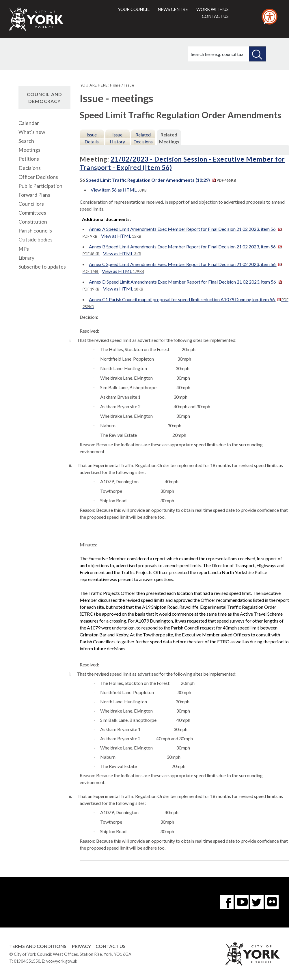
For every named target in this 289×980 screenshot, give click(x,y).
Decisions (30, 168)
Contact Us (111, 946)
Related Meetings (169, 138)
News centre (173, 9)
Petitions (29, 159)
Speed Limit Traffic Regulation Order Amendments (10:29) (161, 180)
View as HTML (121, 236)
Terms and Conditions (38, 946)
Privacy (81, 946)
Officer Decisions (38, 177)
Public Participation (40, 186)
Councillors (31, 204)
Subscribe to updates (42, 267)
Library (26, 258)
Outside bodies (36, 240)
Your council (134, 9)
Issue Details (92, 138)
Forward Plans (34, 195)
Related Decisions (143, 138)
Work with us (212, 9)
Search (26, 141)
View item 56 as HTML (119, 190)
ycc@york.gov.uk (62, 961)
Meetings (29, 150)
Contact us (215, 16)
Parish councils (35, 231)
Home (115, 85)
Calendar (29, 123)
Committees (32, 213)
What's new (32, 132)
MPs (24, 249)
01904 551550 (27, 961)
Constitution (33, 222)
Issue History (117, 138)
